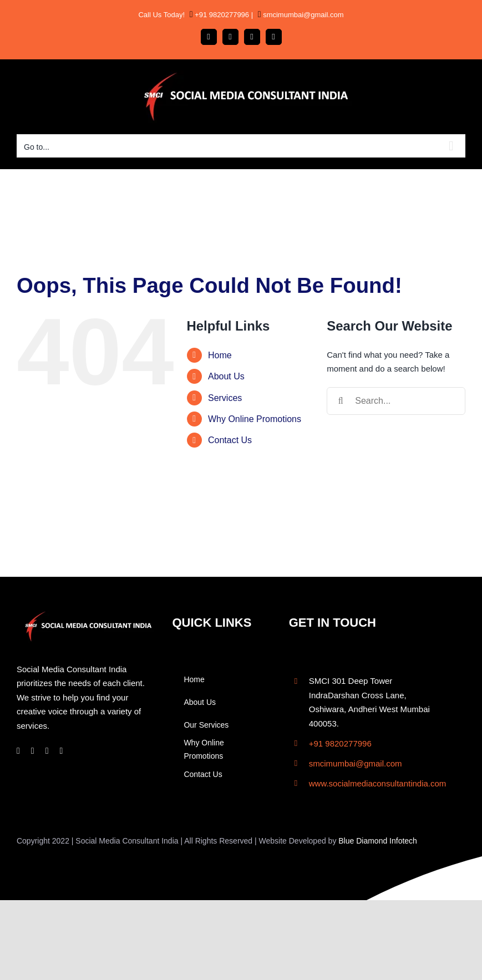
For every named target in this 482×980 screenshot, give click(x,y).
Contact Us (230, 440)
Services (225, 398)
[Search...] (396, 401)
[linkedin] (47, 751)
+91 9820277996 (221, 15)
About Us (226, 376)
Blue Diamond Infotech (378, 841)
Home (220, 355)
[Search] (341, 401)
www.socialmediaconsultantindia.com (378, 783)
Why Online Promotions (255, 419)
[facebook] (18, 751)
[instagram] (33, 751)
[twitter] (62, 751)
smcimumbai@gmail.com (303, 15)
